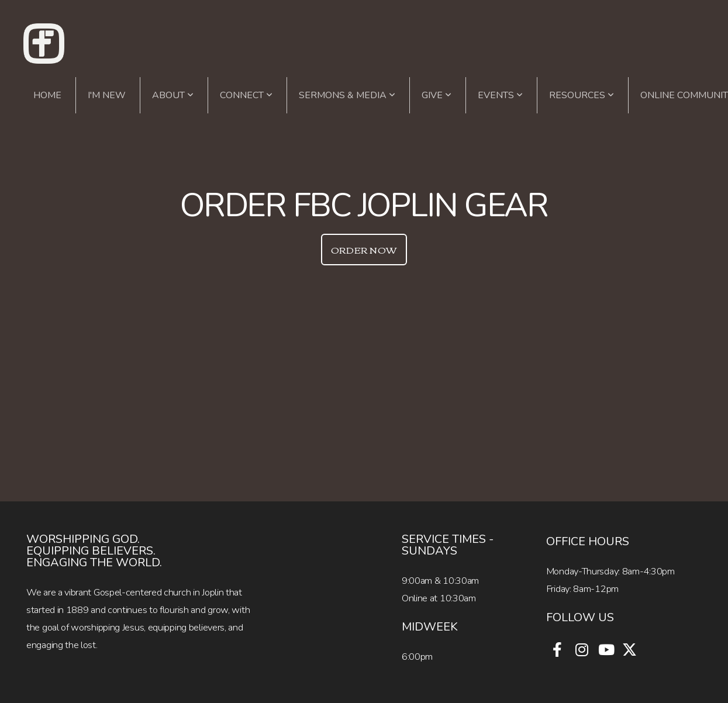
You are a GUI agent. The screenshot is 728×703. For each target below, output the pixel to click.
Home (47, 95)
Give (437, 95)
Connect (246, 95)
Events (500, 95)
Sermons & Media (347, 95)
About (173, 95)
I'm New (107, 95)
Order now (364, 250)
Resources (582, 95)
